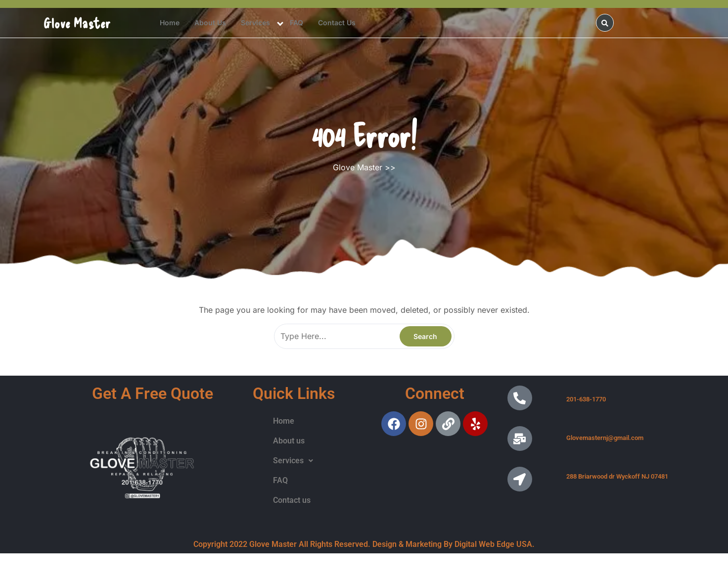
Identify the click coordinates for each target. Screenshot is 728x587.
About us (210, 23)
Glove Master (77, 23)
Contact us (337, 23)
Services (255, 23)
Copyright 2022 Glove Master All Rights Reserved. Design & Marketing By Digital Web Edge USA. (364, 544)
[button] (293, 461)
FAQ (296, 23)
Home (170, 23)
